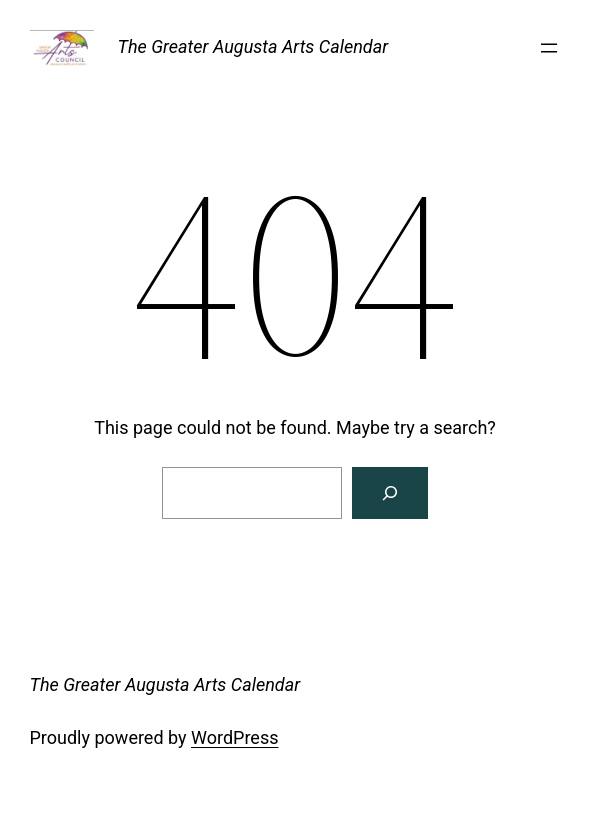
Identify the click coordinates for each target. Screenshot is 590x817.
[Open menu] (549, 48)
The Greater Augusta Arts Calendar (253, 46)
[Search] (390, 493)
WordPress (234, 737)
